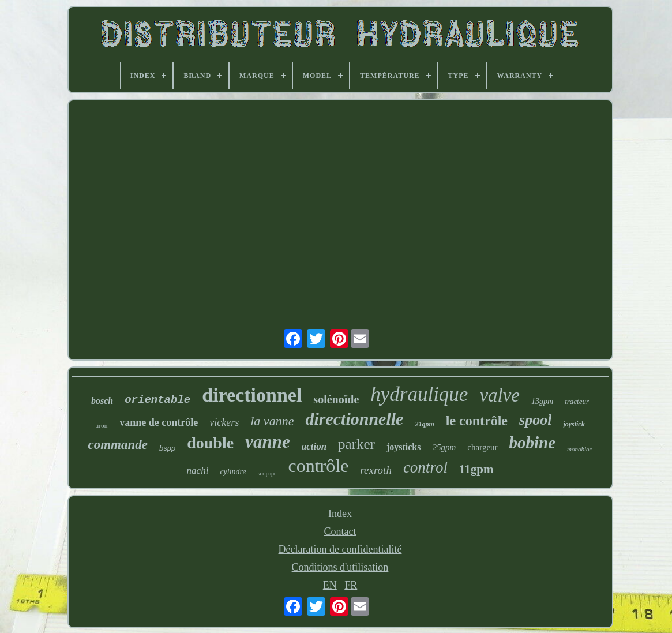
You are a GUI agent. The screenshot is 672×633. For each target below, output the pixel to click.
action (314, 446)
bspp (167, 448)
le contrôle (477, 421)
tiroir (102, 425)
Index (340, 514)
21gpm (424, 424)
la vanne (272, 421)
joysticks (404, 447)
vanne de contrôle (159, 422)
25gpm (444, 447)
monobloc (579, 449)
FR (351, 585)
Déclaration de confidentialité (340, 549)
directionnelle (354, 419)
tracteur (577, 401)
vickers (224, 422)
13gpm (542, 401)
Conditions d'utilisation (340, 567)
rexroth (376, 470)
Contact (340, 531)
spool (535, 420)
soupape (267, 473)
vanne (268, 442)
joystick (574, 424)
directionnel (252, 395)
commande (118, 445)
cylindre (233, 472)
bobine (533, 443)
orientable (157, 400)
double (210, 443)
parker (356, 444)
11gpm (476, 469)
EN (330, 585)
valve (500, 395)
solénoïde (336, 399)
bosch (102, 401)
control (425, 467)
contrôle (319, 466)
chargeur (482, 447)
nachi (198, 471)
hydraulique (419, 394)
